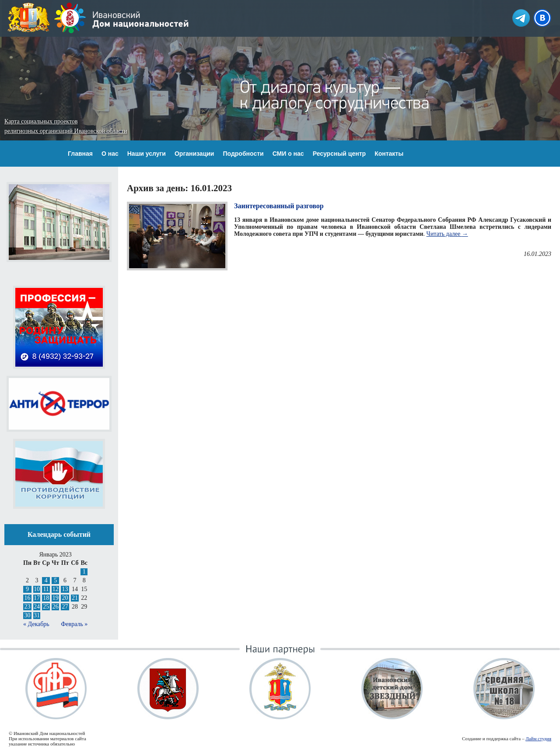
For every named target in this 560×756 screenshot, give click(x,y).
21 (75, 598)
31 (37, 615)
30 (27, 615)
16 (27, 598)
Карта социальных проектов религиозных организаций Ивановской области (66, 126)
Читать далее (447, 234)
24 (37, 607)
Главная (80, 154)
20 (65, 598)
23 (27, 607)
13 (65, 589)
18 (46, 598)
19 (56, 598)
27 (65, 607)
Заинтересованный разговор (279, 206)
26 (56, 607)
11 (46, 589)
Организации (194, 154)
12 (56, 589)
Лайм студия (538, 738)
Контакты (389, 154)
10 (37, 589)
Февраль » (74, 624)
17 (37, 598)
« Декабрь (36, 624)
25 (46, 607)
